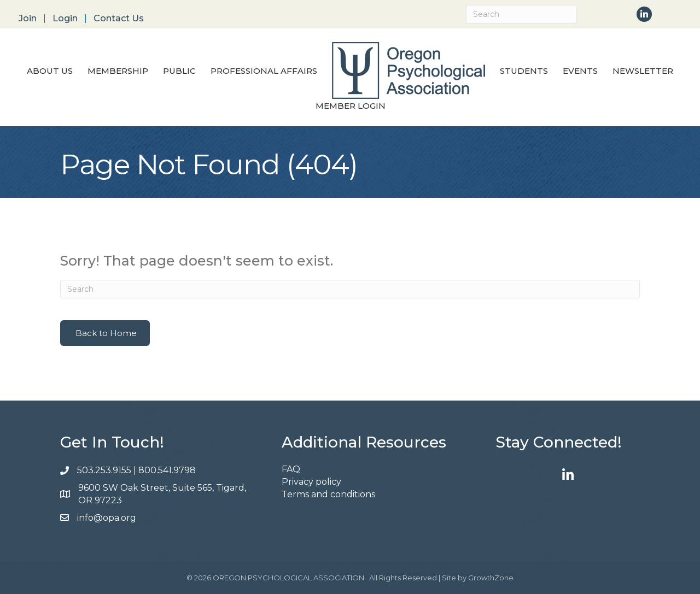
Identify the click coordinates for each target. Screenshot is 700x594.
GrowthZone (491, 578)
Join (28, 19)
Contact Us (119, 19)
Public (179, 71)
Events (580, 71)
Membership (118, 71)
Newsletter (643, 71)
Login (65, 19)
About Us (50, 71)
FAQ (291, 469)
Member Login (351, 106)
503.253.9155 (104, 470)
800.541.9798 (168, 470)
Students (524, 71)
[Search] (521, 14)
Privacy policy (311, 482)
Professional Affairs (264, 71)
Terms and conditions (328, 494)
